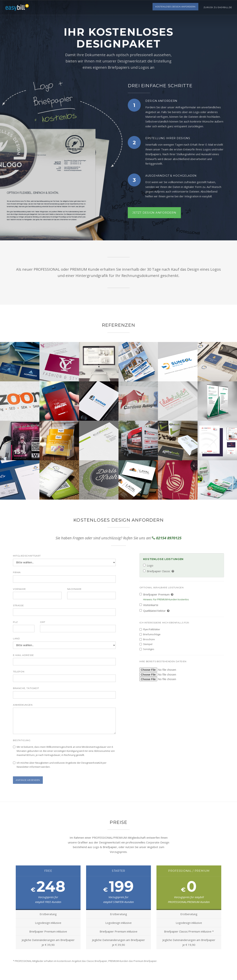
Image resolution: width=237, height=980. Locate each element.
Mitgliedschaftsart (27, 556)
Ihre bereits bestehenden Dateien (163, 661)
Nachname (74, 589)
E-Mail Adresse (23, 655)
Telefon (19, 672)
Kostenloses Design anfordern (175, 7)
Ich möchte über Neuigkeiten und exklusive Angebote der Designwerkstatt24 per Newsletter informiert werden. (60, 765)
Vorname (19, 589)
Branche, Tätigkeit (26, 688)
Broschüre (147, 639)
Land (16, 638)
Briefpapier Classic (159, 571)
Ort (43, 622)
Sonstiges (147, 649)
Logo (148, 565)
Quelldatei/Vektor (155, 611)
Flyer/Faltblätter (150, 629)
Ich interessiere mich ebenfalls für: (165, 623)
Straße (18, 605)
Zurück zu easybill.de (217, 7)
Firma (17, 572)
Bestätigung (22, 740)
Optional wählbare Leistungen (162, 587)
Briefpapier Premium (164, 597)
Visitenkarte (149, 605)
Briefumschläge (150, 634)
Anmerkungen (23, 705)
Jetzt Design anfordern (154, 213)
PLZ (15, 622)
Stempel (146, 644)
